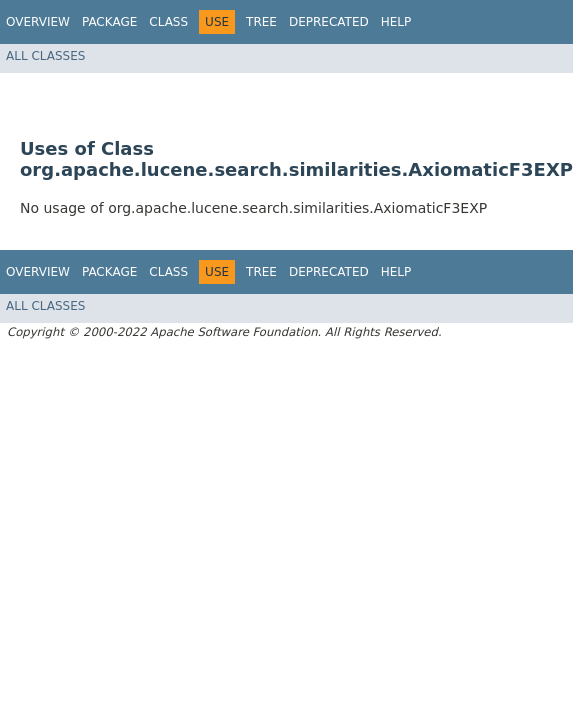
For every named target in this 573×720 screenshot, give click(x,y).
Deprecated (329, 22)
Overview (38, 22)
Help (396, 22)
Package (109, 22)
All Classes (45, 56)
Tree (261, 22)
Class (168, 22)
